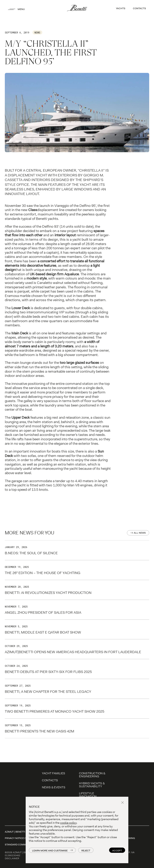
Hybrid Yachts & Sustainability (92, 785)
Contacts (50, 780)
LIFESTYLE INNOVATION (88, 795)
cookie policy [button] (68, 823)
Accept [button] (117, 851)
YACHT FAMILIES (54, 773)
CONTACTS (139, 8)
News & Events (54, 787)
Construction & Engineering (92, 775)
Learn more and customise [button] (50, 851)
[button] (123, 803)
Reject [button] (86, 851)
